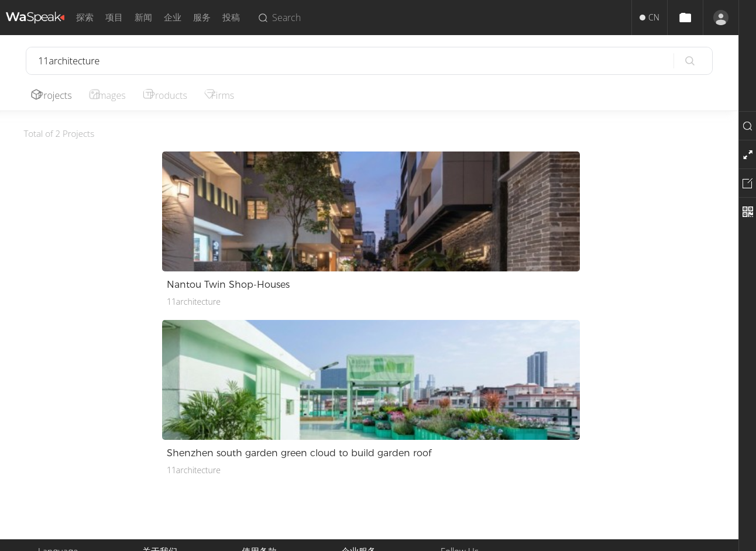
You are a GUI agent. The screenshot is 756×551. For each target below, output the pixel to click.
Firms (236, 95)
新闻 (143, 17)
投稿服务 (358, 433)
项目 (114, 17)
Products (178, 95)
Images (117, 95)
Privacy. (359, 538)
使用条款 (258, 433)
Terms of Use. (403, 538)
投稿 (231, 17)
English (51, 447)
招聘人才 (358, 461)
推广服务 (358, 447)
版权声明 (258, 447)
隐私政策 (258, 461)
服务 (202, 17)
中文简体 (54, 433)
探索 (85, 17)
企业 (173, 17)
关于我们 (159, 433)
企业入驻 (358, 475)
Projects (57, 95)
